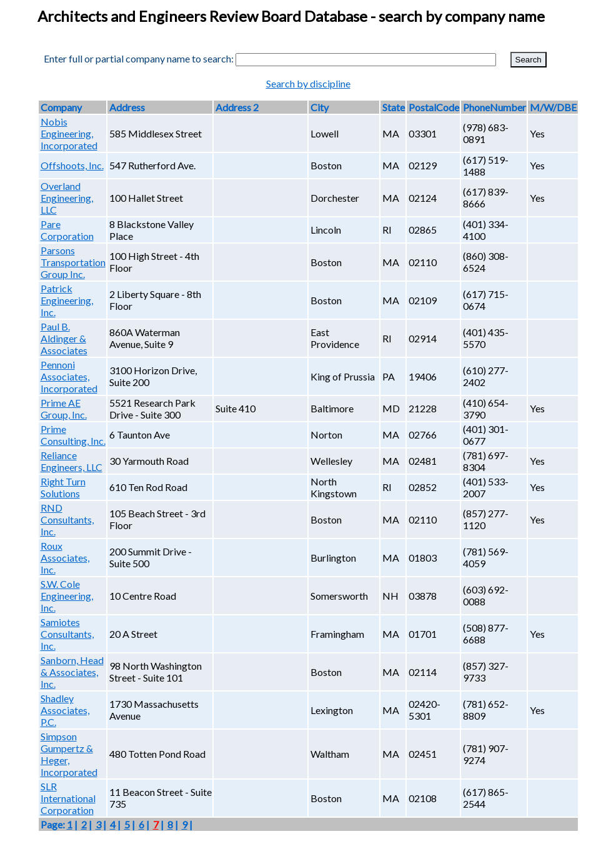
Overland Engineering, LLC (67, 198)
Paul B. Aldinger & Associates (64, 338)
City (320, 107)
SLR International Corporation (68, 798)
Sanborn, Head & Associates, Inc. (72, 672)
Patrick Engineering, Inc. (67, 300)
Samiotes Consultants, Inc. (67, 634)
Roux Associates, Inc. (65, 558)
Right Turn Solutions (63, 487)
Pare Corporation (67, 230)
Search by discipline (308, 83)
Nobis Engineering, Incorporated (69, 133)
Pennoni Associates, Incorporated (69, 376)
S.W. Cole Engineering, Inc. (67, 596)
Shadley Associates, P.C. (65, 710)
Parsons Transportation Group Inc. (73, 262)
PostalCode (434, 107)
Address (127, 107)
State (394, 107)
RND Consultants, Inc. (67, 519)
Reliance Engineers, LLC (72, 461)
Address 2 (237, 107)
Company (61, 107)
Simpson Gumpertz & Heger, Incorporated (69, 754)
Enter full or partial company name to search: (139, 58)
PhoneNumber (494, 107)
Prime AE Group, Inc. (64, 409)
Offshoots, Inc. (72, 165)
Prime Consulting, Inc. (73, 435)
